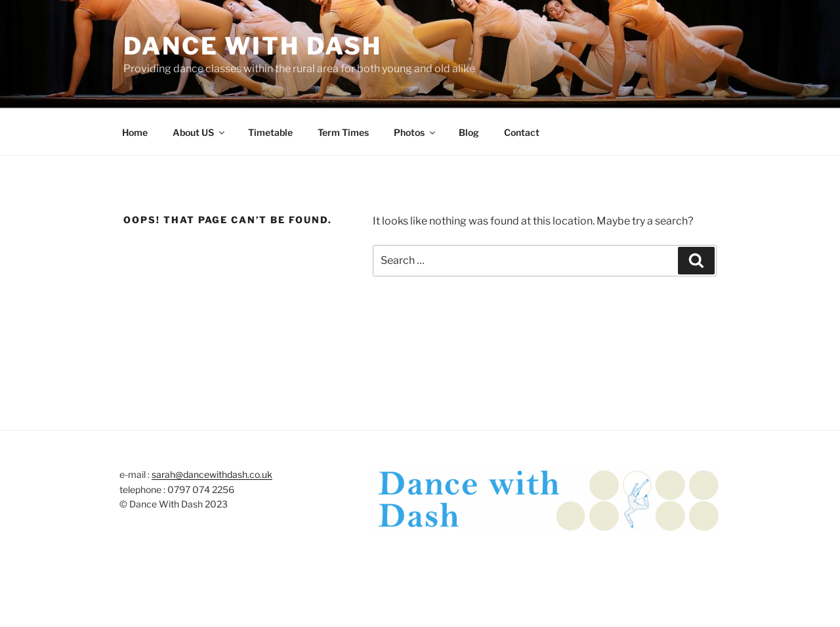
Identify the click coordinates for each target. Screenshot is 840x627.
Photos (415, 132)
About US (199, 132)
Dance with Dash (253, 46)
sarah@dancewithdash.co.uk (212, 474)
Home (135, 132)
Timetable (270, 132)
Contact (522, 132)
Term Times (343, 132)
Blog (469, 132)
